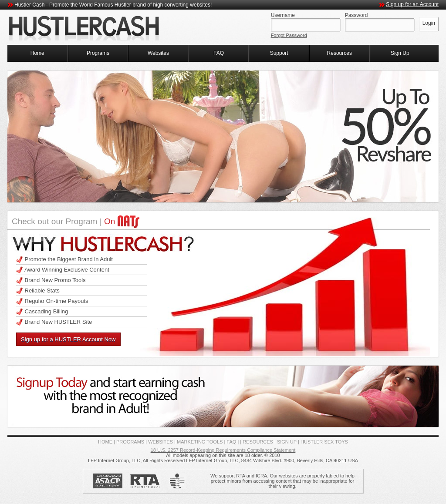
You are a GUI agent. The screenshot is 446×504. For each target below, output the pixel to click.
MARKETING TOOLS (200, 442)
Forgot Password (289, 35)
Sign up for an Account (412, 4)
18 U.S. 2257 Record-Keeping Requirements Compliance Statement (223, 450)
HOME (105, 442)
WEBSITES (160, 442)
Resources (340, 53)
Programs (98, 53)
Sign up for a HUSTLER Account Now (68, 339)
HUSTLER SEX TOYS (324, 442)
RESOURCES (258, 442)
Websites (158, 53)
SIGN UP (287, 442)
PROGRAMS (130, 442)
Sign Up (400, 53)
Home (37, 53)
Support (279, 53)
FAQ (219, 53)
